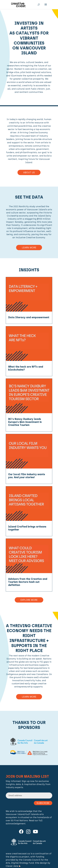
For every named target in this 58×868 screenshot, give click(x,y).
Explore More (29, 600)
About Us (29, 172)
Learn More (29, 248)
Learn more (29, 697)
